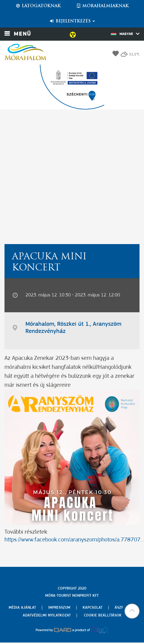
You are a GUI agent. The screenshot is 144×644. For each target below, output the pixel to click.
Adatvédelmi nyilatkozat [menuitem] (47, 615)
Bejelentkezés (72, 21)
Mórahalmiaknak (102, 6)
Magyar (125, 34)
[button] (132, 611)
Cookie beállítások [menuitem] (103, 615)
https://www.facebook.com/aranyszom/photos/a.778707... (74, 540)
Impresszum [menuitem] (59, 608)
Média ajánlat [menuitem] (22, 608)
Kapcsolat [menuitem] (93, 608)
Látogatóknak (38, 6)
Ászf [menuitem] (119, 608)
